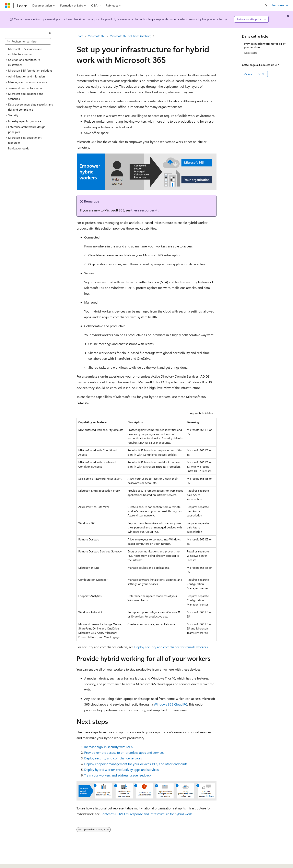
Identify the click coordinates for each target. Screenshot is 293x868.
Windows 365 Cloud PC (171, 704)
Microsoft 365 (97, 36)
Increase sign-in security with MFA (108, 747)
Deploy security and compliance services (113, 758)
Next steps (250, 53)
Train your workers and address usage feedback (118, 775)
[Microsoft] (8, 5)
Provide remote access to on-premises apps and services (124, 752)
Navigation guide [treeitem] (19, 148)
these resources (143, 210)
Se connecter (280, 5)
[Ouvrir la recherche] (266, 5)
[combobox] (28, 41)
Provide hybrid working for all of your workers (265, 45)
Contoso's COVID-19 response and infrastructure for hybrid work (146, 814)
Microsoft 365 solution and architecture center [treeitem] (25, 51)
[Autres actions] (213, 36)
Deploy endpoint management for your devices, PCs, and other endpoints (136, 764)
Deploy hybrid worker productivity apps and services (121, 769)
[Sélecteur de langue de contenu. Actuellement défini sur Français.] (14, 861)
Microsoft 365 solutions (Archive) (130, 36)
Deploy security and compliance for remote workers (171, 647)
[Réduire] (50, 33)
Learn (80, 36)
